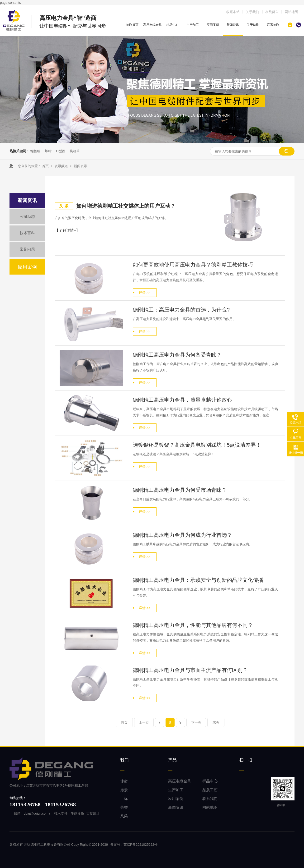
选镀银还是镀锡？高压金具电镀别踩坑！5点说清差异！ (197, 445)
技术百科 (27, 233)
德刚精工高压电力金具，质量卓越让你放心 (182, 400)
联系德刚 (273, 25)
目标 (124, 799)
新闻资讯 (233, 25)
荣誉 (124, 807)
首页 (46, 166)
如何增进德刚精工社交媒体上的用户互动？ (126, 206)
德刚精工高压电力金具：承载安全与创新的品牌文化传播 (198, 580)
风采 (124, 816)
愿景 (124, 790)
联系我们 (210, 799)
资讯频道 (62, 166)
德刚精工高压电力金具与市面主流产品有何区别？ (190, 670)
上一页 (144, 722)
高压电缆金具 (152, 25)
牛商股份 (77, 813)
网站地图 (291, 12)
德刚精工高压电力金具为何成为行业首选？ (182, 535)
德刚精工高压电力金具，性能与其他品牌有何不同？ (193, 625)
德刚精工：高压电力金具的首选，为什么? (181, 310)
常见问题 (27, 249)
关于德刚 (253, 25)
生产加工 (193, 25)
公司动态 (27, 217)
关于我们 (252, 12)
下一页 (196, 722)
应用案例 (213, 25)
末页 (216, 722)
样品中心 (172, 25)
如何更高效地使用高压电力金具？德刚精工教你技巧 (193, 265)
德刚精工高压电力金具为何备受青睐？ (177, 355)
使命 (124, 781)
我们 (124, 760)
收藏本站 (233, 12)
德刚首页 (132, 25)
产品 (172, 760)
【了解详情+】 (67, 230)
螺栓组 (35, 151)
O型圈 (61, 151)
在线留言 (272, 12)
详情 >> (145, 293)
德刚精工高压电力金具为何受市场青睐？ (180, 490)
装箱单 (75, 151)
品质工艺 (210, 790)
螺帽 (48, 151)
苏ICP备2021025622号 (140, 845)
